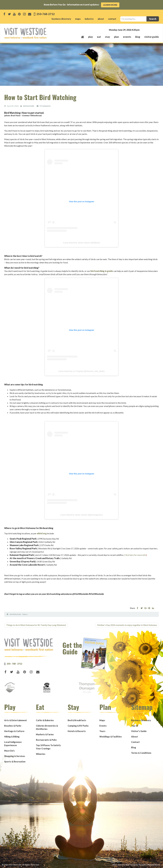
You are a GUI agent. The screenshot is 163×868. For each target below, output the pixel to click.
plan (116, 37)
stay (107, 37)
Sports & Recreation (15, 761)
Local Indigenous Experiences (13, 743)
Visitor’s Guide (139, 731)
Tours (102, 731)
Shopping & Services (15, 756)
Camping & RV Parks (78, 726)
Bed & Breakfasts (77, 720)
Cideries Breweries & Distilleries (47, 727)
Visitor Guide (152, 37)
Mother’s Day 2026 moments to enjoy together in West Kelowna (127, 625)
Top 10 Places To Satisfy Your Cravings (48, 747)
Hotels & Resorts (77, 731)
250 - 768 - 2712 (14, 664)
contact (112, 19)
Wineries (41, 754)
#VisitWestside (15, 614)
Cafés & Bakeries (45, 720)
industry (89, 19)
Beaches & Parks (13, 726)
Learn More (110, 5)
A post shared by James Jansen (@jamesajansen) (81, 515)
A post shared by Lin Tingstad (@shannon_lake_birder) (81, 371)
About (135, 736)
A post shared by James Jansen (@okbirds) (81, 243)
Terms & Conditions (141, 753)
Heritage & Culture (14, 731)
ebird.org (42, 533)
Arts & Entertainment (16, 720)
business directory (61, 19)
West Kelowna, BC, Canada (142, 30)
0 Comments (45, 106)
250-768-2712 (45, 14)
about (101, 19)
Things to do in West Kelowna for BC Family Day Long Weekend (36, 625)
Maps (102, 720)
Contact (135, 742)
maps (78, 19)
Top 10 (135, 726)
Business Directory (141, 720)
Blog (138, 37)
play (91, 37)
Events (103, 726)
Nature (25, 614)
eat (99, 37)
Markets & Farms (45, 734)
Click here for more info (135, 555)
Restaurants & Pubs (46, 740)
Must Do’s (9, 751)
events (127, 37)
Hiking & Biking (12, 736)
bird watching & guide (102, 271)
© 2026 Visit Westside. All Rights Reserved (20, 865)
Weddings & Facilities (111, 736)
